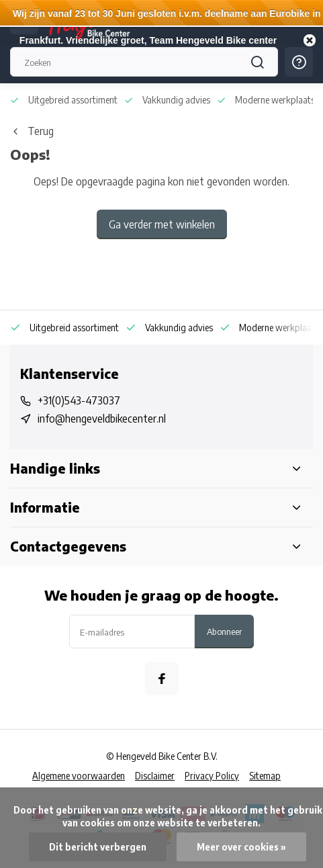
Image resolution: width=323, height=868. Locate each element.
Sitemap (265, 776)
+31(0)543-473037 (79, 400)
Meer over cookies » (241, 847)
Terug (32, 131)
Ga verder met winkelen (162, 224)
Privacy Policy (212, 776)
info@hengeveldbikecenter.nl (102, 419)
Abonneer (224, 631)
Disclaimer (155, 776)
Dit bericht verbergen (98, 847)
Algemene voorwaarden (79, 776)
